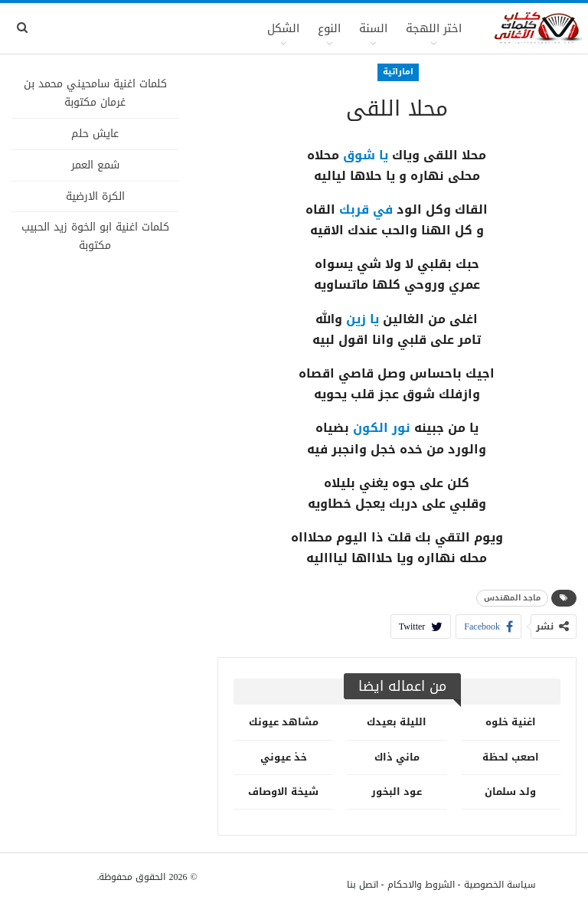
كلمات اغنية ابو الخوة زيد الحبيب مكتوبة (95, 236)
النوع (329, 28)
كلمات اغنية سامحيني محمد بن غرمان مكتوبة (95, 93)
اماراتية (398, 72)
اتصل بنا (363, 885)
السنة (373, 28)
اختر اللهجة (434, 28)
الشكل (283, 28)
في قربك (366, 209)
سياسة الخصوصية (500, 885)
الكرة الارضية (95, 196)
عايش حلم (95, 134)
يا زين (363, 319)
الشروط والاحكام (421, 885)
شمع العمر (95, 165)
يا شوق (366, 155)
